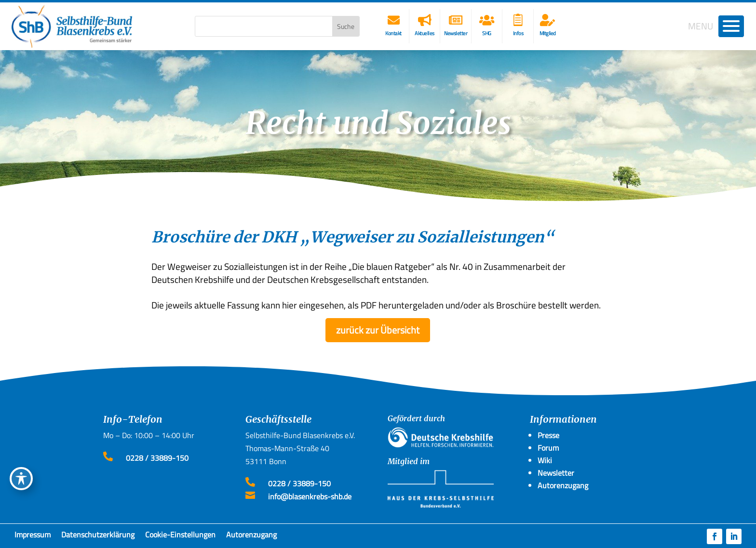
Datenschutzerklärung (98, 536)
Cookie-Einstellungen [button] (180, 536)
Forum (548, 448)
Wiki (545, 460)
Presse (548, 435)
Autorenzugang (251, 536)
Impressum (33, 536)
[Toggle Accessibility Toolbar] (21, 479)
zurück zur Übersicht (378, 330)
